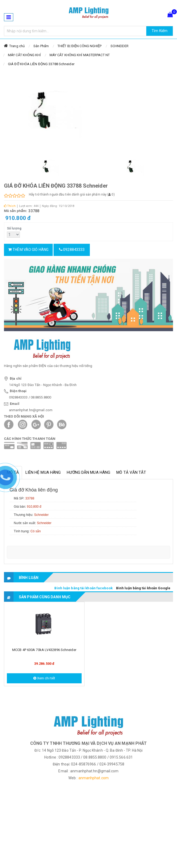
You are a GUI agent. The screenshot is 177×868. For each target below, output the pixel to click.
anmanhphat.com (94, 778)
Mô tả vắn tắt (131, 472)
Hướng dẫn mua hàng (88, 472)
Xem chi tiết (44, 678)
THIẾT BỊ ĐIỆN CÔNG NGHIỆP (80, 46)
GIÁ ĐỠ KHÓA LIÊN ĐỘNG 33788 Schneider (41, 64)
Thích (10, 206)
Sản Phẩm (41, 46)
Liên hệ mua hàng (43, 472)
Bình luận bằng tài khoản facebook (83, 588)
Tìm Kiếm (160, 31)
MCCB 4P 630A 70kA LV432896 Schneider (44, 650)
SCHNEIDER (120, 46)
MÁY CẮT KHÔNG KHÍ (24, 55)
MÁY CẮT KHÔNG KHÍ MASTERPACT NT (80, 55)
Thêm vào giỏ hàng (28, 250)
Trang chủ (17, 46)
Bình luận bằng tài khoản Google (143, 588)
